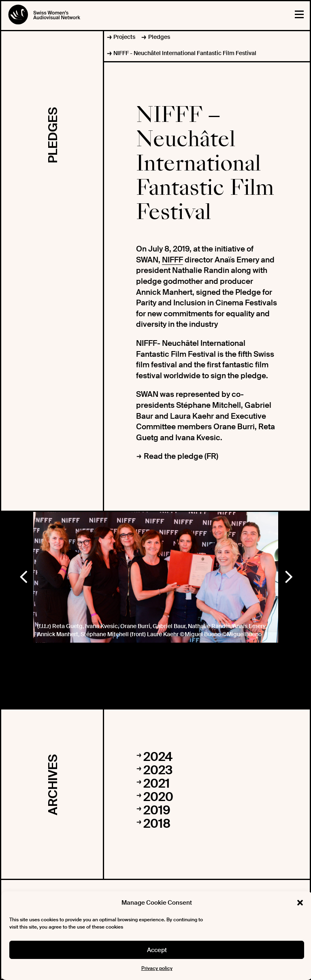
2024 (158, 757)
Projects (124, 37)
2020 (158, 797)
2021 (157, 783)
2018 (157, 823)
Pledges (159, 37)
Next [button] (288, 575)
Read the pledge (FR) (181, 456)
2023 (158, 770)
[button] (300, 903)
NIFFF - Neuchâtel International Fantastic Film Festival (185, 53)
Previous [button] (23, 575)
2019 (157, 810)
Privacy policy (157, 968)
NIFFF (173, 260)
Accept (157, 950)
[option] (156, 577)
